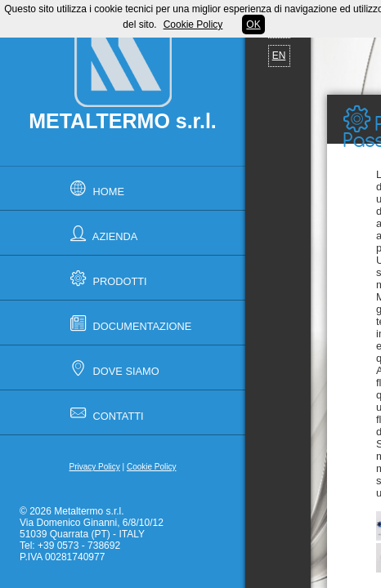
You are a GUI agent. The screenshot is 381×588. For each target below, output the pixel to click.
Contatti (105, 413)
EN (279, 56)
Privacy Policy (95, 467)
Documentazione (128, 323)
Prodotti (106, 278)
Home (95, 188)
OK (253, 24)
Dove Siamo (112, 368)
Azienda (101, 233)
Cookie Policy (152, 467)
